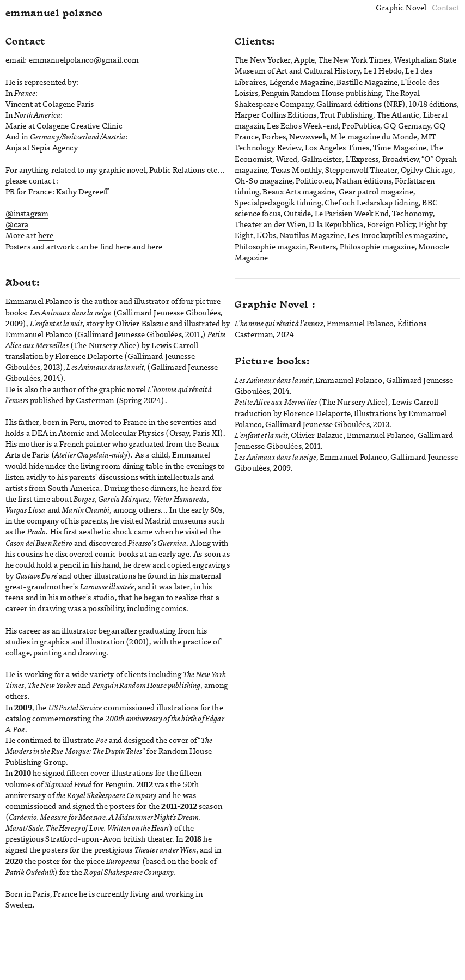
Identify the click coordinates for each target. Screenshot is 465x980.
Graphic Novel (401, 8)
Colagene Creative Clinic (79, 126)
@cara (17, 224)
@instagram (27, 214)
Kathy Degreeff (82, 192)
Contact (446, 8)
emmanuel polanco (54, 14)
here (46, 235)
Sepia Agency (55, 148)
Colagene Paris (68, 104)
